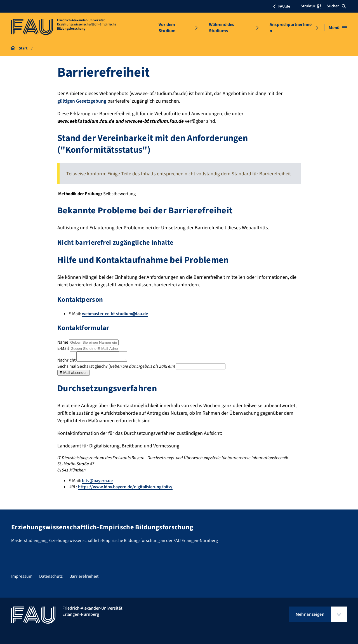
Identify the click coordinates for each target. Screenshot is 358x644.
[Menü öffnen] (338, 28)
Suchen (336, 6)
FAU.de (281, 6)
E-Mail (63, 348)
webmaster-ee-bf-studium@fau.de (115, 314)
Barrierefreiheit (84, 576)
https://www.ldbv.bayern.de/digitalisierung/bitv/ (125, 489)
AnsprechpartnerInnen (291, 28)
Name (63, 342)
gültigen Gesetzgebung (82, 101)
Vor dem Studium (167, 28)
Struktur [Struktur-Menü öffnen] (311, 6)
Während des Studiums (222, 28)
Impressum (22, 576)
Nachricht (66, 362)
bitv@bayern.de (97, 482)
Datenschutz (51, 576)
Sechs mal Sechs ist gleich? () (116, 368)
